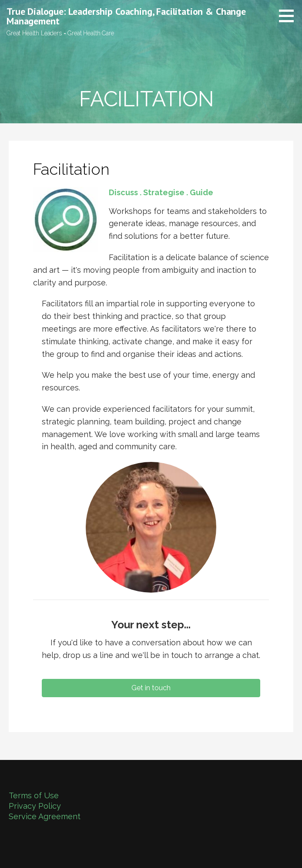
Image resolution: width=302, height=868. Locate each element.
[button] (289, 16)
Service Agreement (45, 816)
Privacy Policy (35, 806)
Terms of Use (34, 795)
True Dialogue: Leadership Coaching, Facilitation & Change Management (126, 16)
